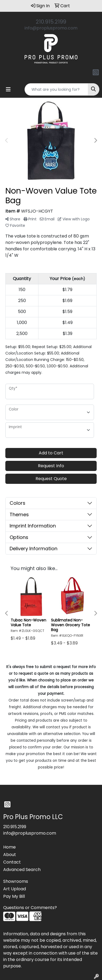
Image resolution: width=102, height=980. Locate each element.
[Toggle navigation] (8, 89)
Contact (12, 862)
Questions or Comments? (30, 908)
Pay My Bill (14, 896)
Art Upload (15, 889)
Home (9, 847)
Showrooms (16, 881)
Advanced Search (22, 870)
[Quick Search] (56, 89)
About (10, 855)
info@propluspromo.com (51, 28)
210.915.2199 (51, 22)
